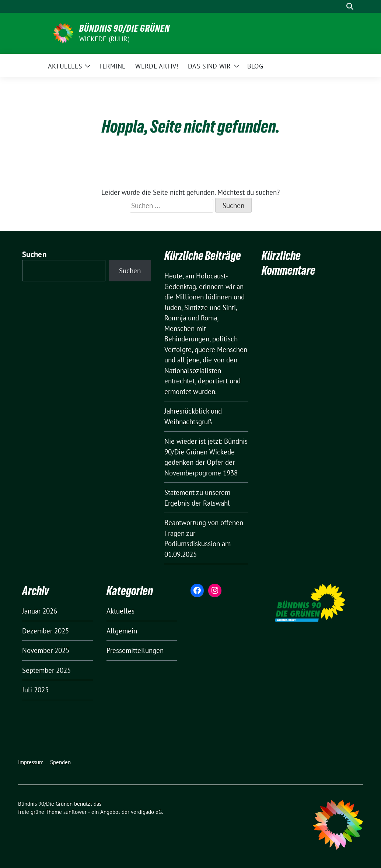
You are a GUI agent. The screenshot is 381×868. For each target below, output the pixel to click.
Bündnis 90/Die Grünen (125, 28)
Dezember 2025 (46, 631)
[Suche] (339, 6)
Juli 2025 (35, 690)
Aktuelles (120, 611)
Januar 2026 (40, 611)
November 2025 (46, 650)
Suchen (34, 254)
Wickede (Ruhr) (104, 39)
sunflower (75, 812)
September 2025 (46, 670)
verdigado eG (146, 812)
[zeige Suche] (350, 6)
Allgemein (122, 631)
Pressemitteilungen (135, 650)
